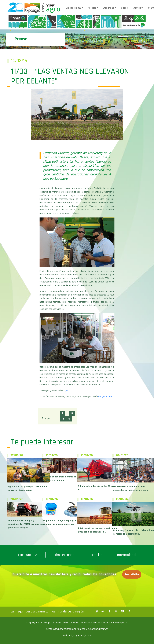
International (127, 555)
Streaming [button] (109, 8)
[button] (63, 413)
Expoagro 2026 (28, 555)
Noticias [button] (92, 8)
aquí (66, 391)
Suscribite (132, 574)
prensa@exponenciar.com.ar (93, 629)
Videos (124, 8)
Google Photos (105, 397)
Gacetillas (95, 555)
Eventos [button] (137, 8)
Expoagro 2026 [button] (74, 8)
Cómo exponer (63, 555)
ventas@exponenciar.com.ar (61, 629)
